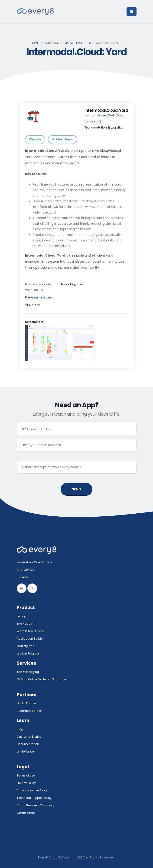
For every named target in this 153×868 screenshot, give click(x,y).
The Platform (26, 624)
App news (33, 304)
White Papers (27, 751)
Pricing (22, 616)
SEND (76, 489)
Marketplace (74, 43)
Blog (20, 729)
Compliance (26, 813)
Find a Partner (27, 703)
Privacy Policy (27, 783)
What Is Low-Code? (31, 631)
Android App (26, 570)
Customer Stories (30, 737)
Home (35, 43)
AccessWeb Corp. (111, 115)
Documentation (28, 744)
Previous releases (39, 297)
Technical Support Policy (35, 798)
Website (35, 139)
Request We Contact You (35, 562)
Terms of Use (26, 775)
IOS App (24, 577)
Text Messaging (28, 672)
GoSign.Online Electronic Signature (43, 679)
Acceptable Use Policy (33, 790)
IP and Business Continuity (36, 805)
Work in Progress (29, 653)
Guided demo (63, 139)
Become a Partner (30, 711)
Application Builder (31, 639)
